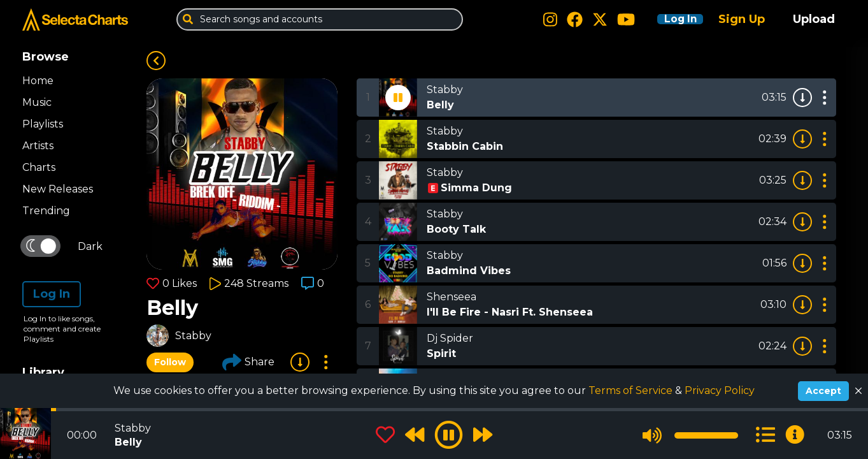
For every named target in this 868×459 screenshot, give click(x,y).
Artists (38, 146)
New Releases (58, 189)
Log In (672, 19)
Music (37, 102)
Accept (823, 391)
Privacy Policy (720, 390)
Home (38, 81)
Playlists (43, 124)
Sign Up (742, 19)
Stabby (193, 336)
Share (248, 362)
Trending (46, 211)
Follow (170, 362)
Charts (39, 167)
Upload (814, 19)
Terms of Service (632, 390)
